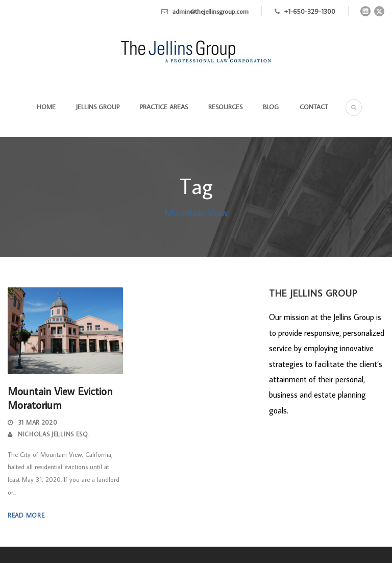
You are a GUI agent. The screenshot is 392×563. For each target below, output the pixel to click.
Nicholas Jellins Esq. (54, 434)
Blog (271, 107)
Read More (26, 515)
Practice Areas (164, 107)
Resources (225, 107)
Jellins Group (98, 107)
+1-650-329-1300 (310, 11)
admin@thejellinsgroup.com (211, 11)
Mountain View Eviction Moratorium (60, 398)
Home (46, 107)
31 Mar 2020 (38, 422)
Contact (314, 107)
